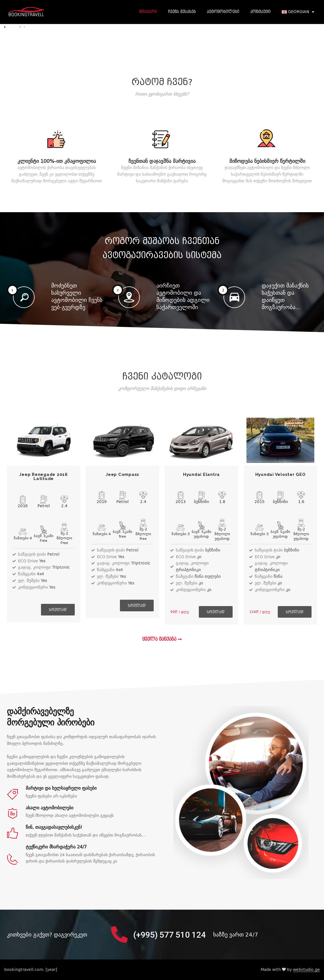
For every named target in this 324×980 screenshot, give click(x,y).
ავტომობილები (223, 12)
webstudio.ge (306, 970)
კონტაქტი (260, 12)
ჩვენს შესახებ (182, 12)
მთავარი (148, 12)
